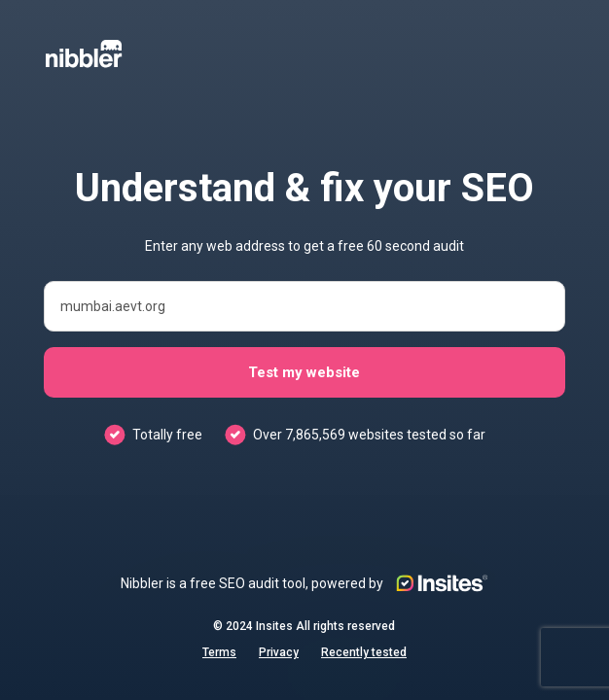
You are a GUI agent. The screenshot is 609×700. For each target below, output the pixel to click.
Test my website (304, 372)
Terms (219, 652)
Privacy (279, 652)
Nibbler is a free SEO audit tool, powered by (304, 583)
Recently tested (364, 652)
